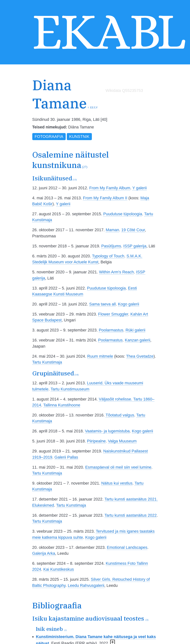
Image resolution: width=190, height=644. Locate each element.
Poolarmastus (111, 330)
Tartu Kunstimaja (47, 362)
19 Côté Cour (133, 230)
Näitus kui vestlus (117, 483)
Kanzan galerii (138, 340)
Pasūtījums (111, 246)
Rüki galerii (136, 330)
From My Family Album (110, 188)
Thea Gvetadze (140, 356)
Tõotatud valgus (120, 415)
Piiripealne (96, 441)
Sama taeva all (103, 304)
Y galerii (140, 188)
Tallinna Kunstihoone (62, 405)
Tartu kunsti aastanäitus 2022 (131, 515)
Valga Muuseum (122, 441)
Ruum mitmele (100, 356)
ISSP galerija (135, 246)
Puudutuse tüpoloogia (123, 214)
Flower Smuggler (113, 314)
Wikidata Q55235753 (124, 90)
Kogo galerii (129, 304)
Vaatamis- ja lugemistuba (107, 431)
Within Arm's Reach (117, 272)
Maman (112, 230)
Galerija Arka (44, 553)
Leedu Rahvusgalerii (86, 585)
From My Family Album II (105, 198)
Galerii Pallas (66, 457)
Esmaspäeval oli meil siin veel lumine (118, 467)
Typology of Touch (108, 256)
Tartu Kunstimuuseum (70, 389)
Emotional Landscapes (127, 547)
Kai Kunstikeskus (59, 569)
